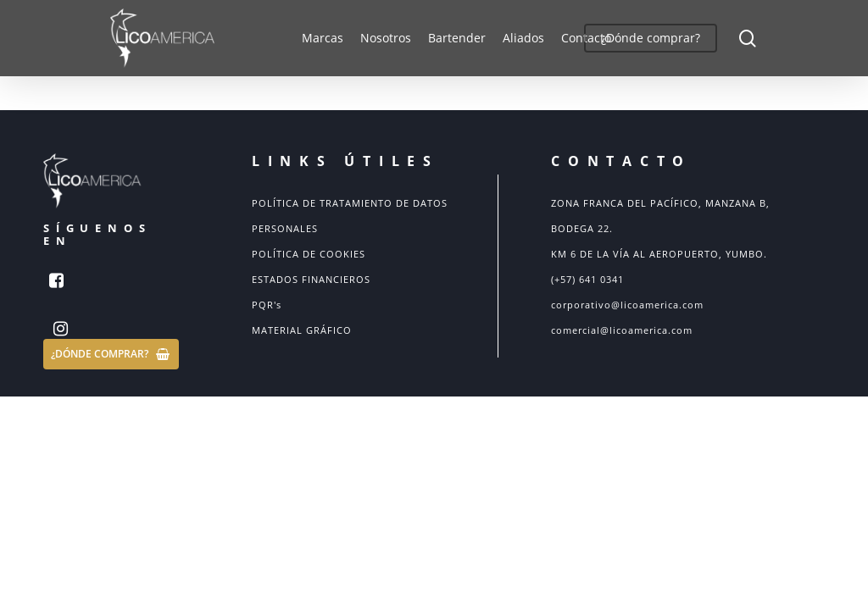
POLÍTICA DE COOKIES (309, 254)
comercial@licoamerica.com (622, 330)
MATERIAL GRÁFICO (302, 330)
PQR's (267, 305)
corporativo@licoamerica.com (627, 305)
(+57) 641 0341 (587, 279)
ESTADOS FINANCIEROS (311, 279)
